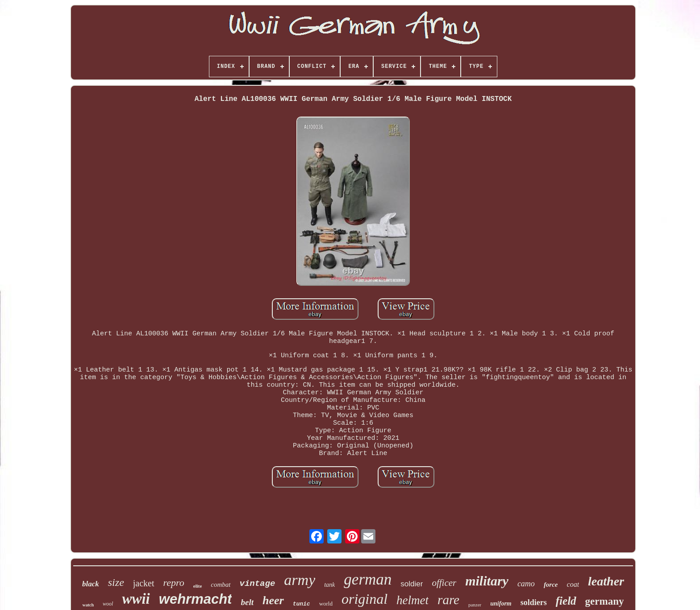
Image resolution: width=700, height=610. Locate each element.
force (551, 585)
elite (198, 586)
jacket (144, 583)
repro (174, 583)
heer (273, 600)
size (116, 582)
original (365, 599)
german (368, 579)
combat (221, 585)
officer (444, 583)
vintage (258, 584)
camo (526, 584)
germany (605, 601)
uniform (501, 604)
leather (606, 581)
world (326, 604)
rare (448, 600)
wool (108, 604)
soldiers (534, 602)
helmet (412, 600)
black (91, 584)
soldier (412, 584)
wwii (136, 599)
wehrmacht (196, 599)
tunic (302, 604)
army (300, 580)
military (487, 581)
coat (573, 584)
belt (247, 602)
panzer (475, 605)
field (566, 601)
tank (329, 585)
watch (88, 605)
